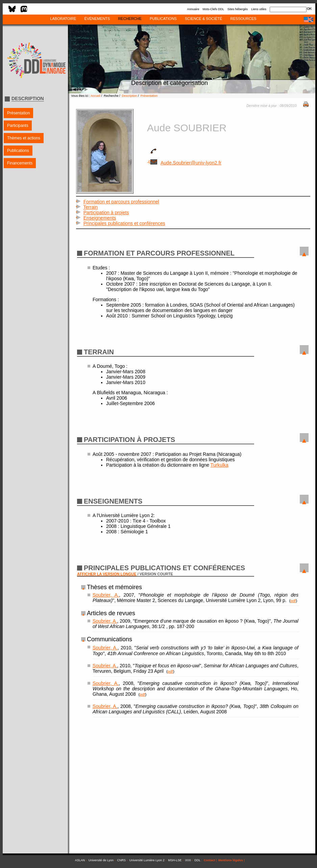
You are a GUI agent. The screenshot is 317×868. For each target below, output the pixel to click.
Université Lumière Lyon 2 (147, 860)
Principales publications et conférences (124, 223)
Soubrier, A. (106, 595)
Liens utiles (259, 9)
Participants (18, 126)
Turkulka (220, 465)
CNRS (122, 860)
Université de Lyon (101, 860)
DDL (197, 860)
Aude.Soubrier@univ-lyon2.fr (184, 163)
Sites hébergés (238, 9)
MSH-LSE (175, 860)
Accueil (95, 96)
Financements (20, 163)
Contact (210, 860)
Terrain (91, 207)
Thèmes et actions (24, 138)
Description (130, 96)
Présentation (18, 113)
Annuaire (193, 9)
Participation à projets (106, 213)
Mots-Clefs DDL (213, 9)
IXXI (188, 860)
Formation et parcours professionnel (121, 202)
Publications (18, 151)
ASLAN (80, 860)
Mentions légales (231, 860)
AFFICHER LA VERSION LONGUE (107, 574)
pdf (293, 600)
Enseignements (100, 218)
